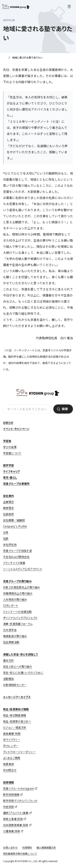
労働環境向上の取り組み (18, 593)
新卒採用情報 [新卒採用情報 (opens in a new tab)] (11, 795)
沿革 (6, 532)
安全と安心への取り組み (18, 666)
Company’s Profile (15, 526)
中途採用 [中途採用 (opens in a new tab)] (9, 807)
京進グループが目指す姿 (17, 551)
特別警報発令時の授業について (20, 853)
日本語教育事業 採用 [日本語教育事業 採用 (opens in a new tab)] (16, 825)
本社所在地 (10, 545)
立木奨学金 (10, 630)
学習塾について (12, 453)
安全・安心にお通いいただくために (23, 673)
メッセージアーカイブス (17, 697)
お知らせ (8, 423)
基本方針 (9, 660)
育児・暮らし (10, 477)
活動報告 (9, 679)
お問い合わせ (10, 847)
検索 (65, 409)
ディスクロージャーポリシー (19, 752)
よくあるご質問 (12, 758)
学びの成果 (10, 447)
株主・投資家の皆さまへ (17, 721)
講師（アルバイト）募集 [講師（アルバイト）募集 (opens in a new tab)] (16, 813)
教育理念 (9, 508)
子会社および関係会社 (16, 557)
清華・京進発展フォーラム (18, 624)
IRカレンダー (11, 746)
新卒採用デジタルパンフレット (20, 801)
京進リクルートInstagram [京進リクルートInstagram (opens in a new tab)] (18, 788)
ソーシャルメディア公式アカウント (23, 569)
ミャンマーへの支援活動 (17, 612)
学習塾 (7, 441)
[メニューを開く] (69, 7)
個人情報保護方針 (46, 847)
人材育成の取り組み (15, 599)
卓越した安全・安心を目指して (20, 654)
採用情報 (9, 782)
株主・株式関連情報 (14, 715)
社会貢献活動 (11, 642)
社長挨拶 (9, 514)
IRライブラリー (12, 740)
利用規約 (27, 847)
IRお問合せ (10, 770)
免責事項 (9, 764)
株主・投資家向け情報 (16, 709)
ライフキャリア (12, 471)
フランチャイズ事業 (14, 563)
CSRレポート (11, 606)
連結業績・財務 (12, 734)
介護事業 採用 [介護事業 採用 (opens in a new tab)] (12, 831)
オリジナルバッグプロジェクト (20, 618)
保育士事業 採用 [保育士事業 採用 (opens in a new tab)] (13, 819)
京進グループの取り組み (17, 581)
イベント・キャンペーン (16, 429)
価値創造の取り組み (15, 636)
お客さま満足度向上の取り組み (21, 587)
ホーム (5, 58)
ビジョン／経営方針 (15, 727)
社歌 (6, 538)
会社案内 (9, 496)
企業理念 (9, 502)
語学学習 (9, 465)
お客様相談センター (15, 685)
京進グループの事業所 (16, 484)
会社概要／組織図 (14, 520)
